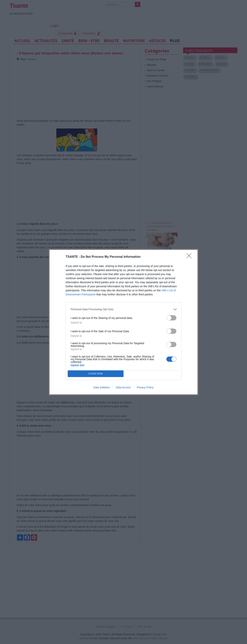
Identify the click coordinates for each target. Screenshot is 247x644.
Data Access (123, 387)
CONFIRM (96, 374)
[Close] (190, 257)
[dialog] (123, 322)
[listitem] (123, 309)
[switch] (171, 318)
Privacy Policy (145, 387)
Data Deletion (102, 387)
